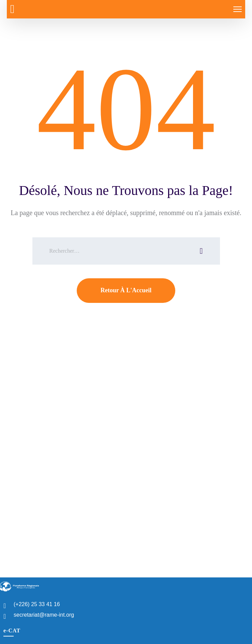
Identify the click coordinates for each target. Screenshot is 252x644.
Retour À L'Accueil (126, 290)
